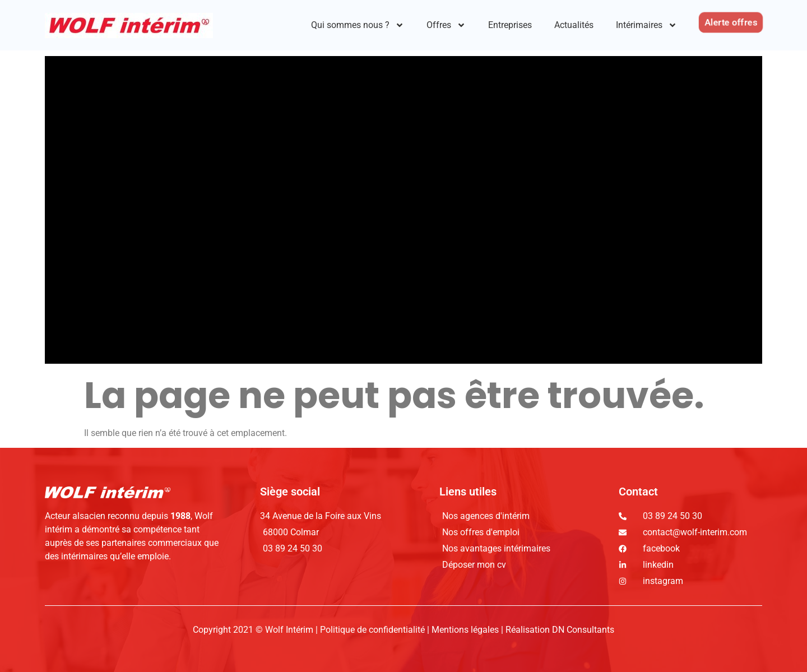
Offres (446, 25)
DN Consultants (583, 630)
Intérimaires (646, 25)
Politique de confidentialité (374, 630)
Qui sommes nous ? (358, 25)
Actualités (574, 25)
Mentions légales (465, 630)
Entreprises (510, 25)
